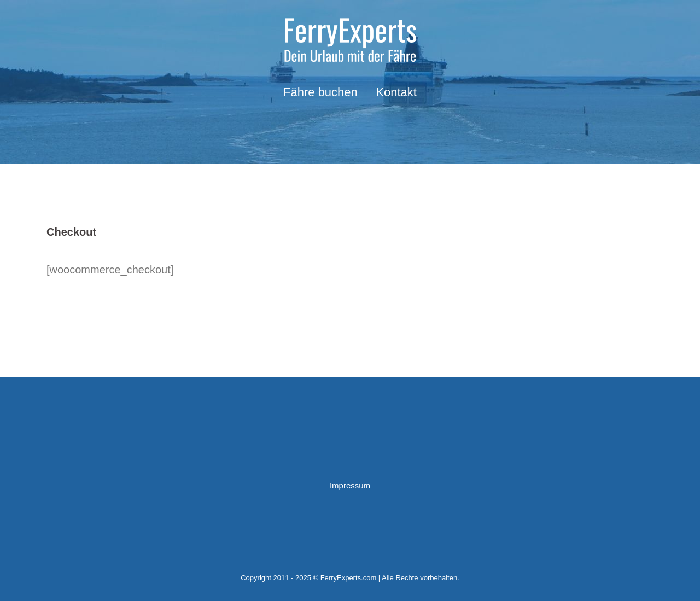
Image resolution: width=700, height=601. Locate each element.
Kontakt (396, 92)
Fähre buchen (320, 92)
